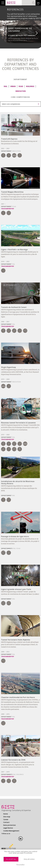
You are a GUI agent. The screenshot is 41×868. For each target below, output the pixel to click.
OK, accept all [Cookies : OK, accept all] (11, 859)
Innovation (21, 91)
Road (21, 86)
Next (38, 32)
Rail (6, 86)
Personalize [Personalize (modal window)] (20, 865)
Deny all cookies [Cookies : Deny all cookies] (29, 859)
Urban (13, 86)
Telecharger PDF (8, 209)
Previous (3, 32)
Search (34, 3)
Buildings (30, 86)
